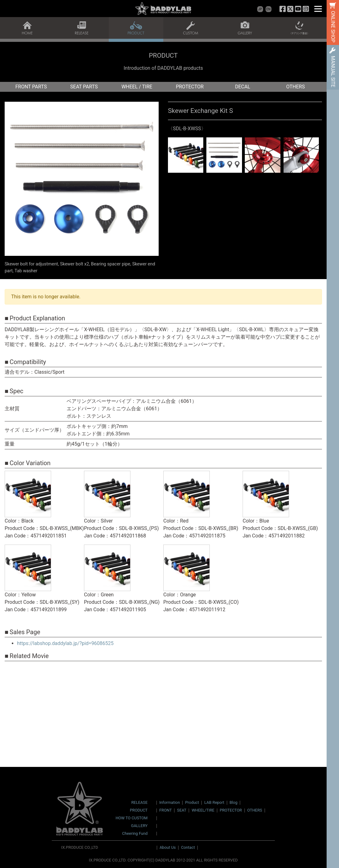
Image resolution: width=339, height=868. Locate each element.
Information (169, 802)
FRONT (165, 810)
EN (269, 9)
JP (260, 9)
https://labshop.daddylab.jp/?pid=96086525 (65, 643)
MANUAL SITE (333, 71)
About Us (168, 847)
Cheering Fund (135, 834)
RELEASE (140, 803)
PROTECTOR (190, 87)
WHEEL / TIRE (137, 87)
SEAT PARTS (84, 87)
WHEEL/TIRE (203, 810)
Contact (188, 847)
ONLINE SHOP (333, 27)
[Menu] (318, 9)
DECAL (242, 87)
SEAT (182, 810)
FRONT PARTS (31, 87)
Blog (234, 802)
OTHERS (296, 87)
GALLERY (139, 826)
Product (192, 802)
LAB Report (214, 802)
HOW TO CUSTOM (132, 818)
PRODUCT (139, 810)
